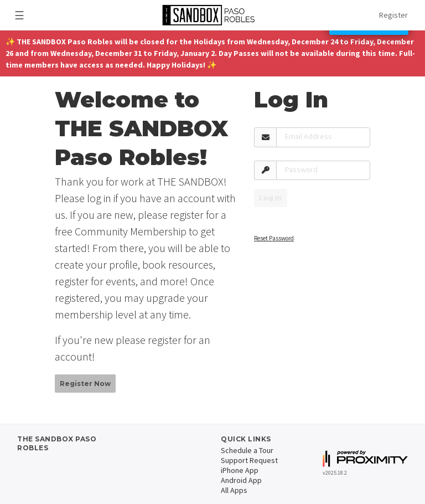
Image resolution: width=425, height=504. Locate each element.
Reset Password (274, 238)
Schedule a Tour (247, 450)
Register (393, 15)
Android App (241, 480)
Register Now (85, 384)
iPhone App (240, 470)
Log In (271, 198)
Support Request (249, 460)
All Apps (234, 490)
